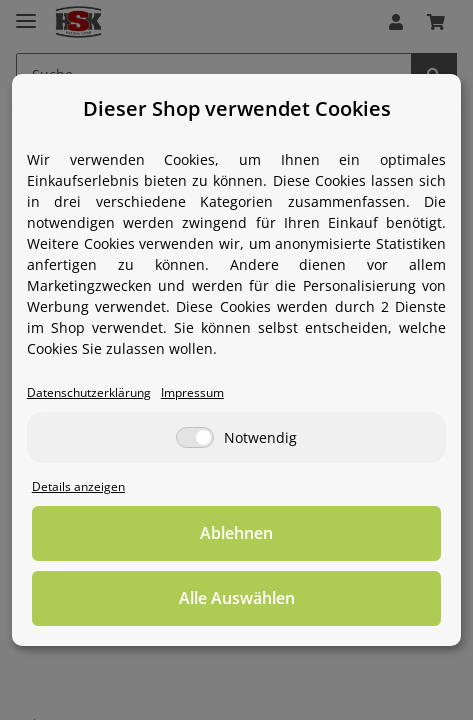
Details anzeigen (78, 486)
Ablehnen (236, 533)
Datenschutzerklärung (89, 392)
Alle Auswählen (237, 598)
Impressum (192, 392)
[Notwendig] (195, 437)
